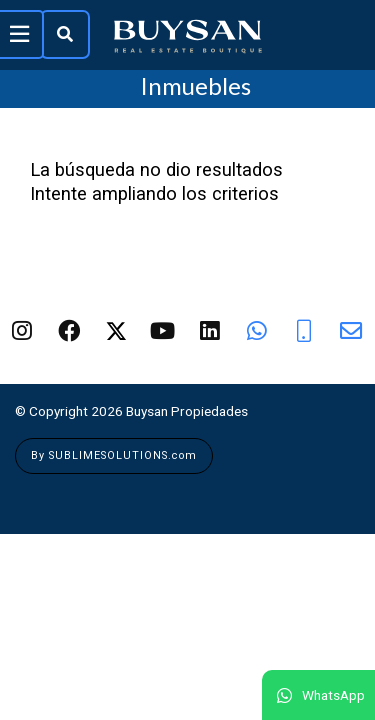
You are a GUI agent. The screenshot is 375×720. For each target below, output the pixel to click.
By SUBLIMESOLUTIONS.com (114, 455)
